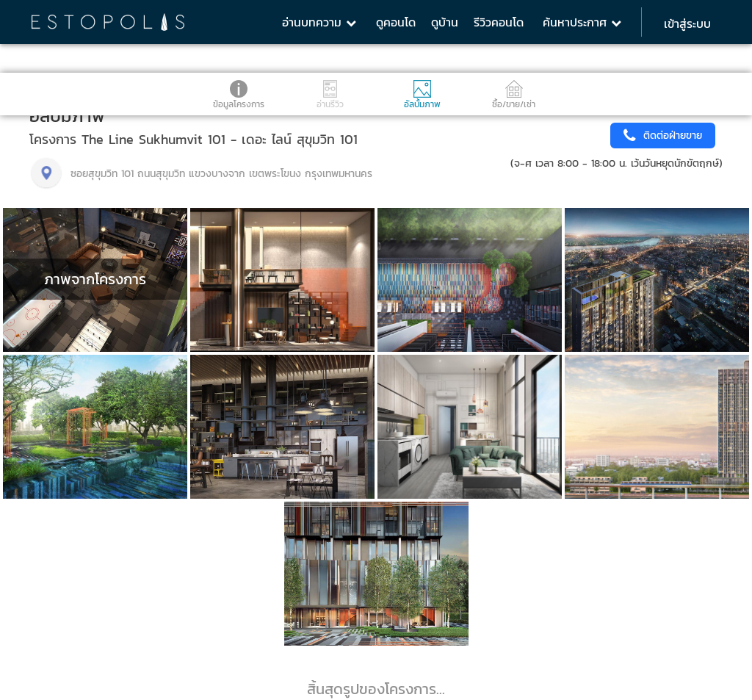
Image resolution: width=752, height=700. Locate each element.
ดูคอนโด (396, 22)
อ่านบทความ (319, 22)
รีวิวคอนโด (499, 22)
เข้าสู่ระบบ (687, 24)
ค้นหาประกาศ (582, 22)
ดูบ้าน (445, 22)
